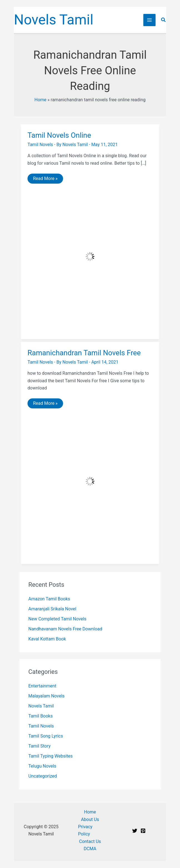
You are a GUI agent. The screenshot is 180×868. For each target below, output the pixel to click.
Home (40, 100)
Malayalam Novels (47, 696)
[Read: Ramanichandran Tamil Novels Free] (90, 481)
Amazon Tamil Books (49, 599)
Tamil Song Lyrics (46, 736)
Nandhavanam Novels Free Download (65, 629)
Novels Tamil (54, 20)
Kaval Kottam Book (47, 639)
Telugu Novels (42, 766)
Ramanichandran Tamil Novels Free (84, 353)
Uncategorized (43, 776)
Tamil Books (41, 716)
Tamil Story (39, 746)
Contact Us (90, 841)
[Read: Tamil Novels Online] (90, 256)
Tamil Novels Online (59, 135)
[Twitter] (135, 831)
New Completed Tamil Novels (57, 619)
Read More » (45, 180)
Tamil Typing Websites (51, 756)
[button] (164, 20)
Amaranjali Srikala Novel (52, 609)
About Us (90, 819)
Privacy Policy (85, 830)
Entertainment (42, 686)
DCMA (90, 849)
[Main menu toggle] (149, 20)
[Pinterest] (143, 831)
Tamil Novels (40, 145)
